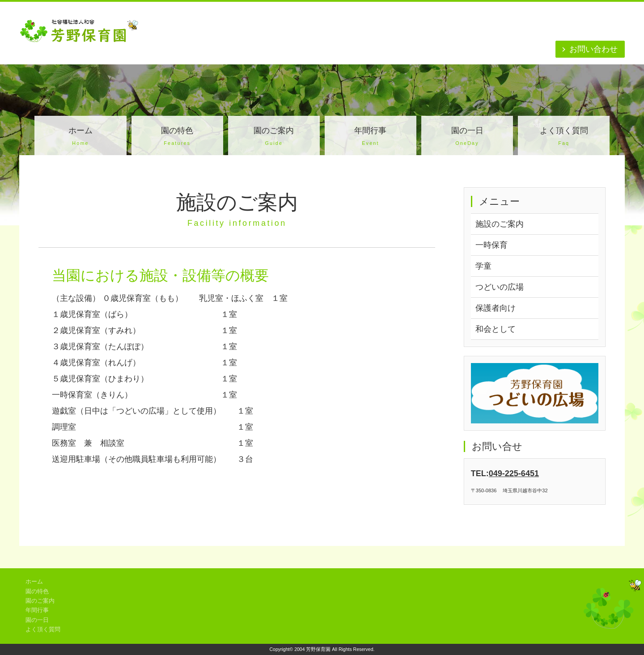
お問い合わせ (593, 49)
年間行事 (371, 137)
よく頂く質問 (564, 137)
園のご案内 (274, 137)
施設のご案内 (500, 224)
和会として (496, 329)
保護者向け (496, 308)
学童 (483, 266)
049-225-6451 (514, 473)
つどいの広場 (500, 287)
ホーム (80, 137)
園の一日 (467, 137)
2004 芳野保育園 (312, 649)
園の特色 (177, 137)
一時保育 (491, 245)
